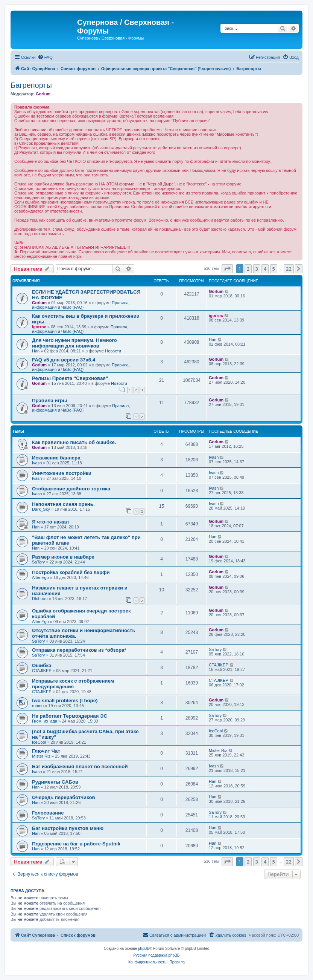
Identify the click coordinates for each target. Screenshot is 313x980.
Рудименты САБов (55, 782)
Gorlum (43, 94)
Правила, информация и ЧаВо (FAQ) (81, 305)
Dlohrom (40, 599)
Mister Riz (41, 756)
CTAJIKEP (42, 671)
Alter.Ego (40, 577)
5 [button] (274, 269)
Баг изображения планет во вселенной (80, 766)
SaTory (38, 562)
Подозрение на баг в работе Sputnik (76, 844)
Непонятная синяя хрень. (63, 504)
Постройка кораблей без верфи (71, 572)
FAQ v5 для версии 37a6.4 (64, 360)
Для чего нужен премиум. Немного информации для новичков (74, 343)
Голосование (48, 813)
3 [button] (257, 269)
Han (36, 351)
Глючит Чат (46, 751)
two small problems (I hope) (65, 701)
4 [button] (265, 269)
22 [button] (289, 269)
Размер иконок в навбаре (63, 557)
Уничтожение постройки (62, 473)
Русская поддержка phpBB (156, 955)
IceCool (39, 742)
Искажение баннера (56, 458)
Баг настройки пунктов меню (68, 828)
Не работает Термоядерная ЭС (70, 716)
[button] (227, 269)
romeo (38, 706)
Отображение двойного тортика (71, 489)
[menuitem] (45, 57)
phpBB (144, 949)
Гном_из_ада (45, 721)
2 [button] (248, 269)
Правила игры (49, 400)
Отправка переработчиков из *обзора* (79, 650)
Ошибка (42, 665)
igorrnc (39, 327)
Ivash (37, 463)
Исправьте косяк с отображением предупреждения (73, 684)
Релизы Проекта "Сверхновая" (70, 378)
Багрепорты (31, 85)
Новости (113, 351)
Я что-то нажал (50, 522)
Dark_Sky (41, 509)
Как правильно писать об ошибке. (74, 442)
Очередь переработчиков (64, 797)
